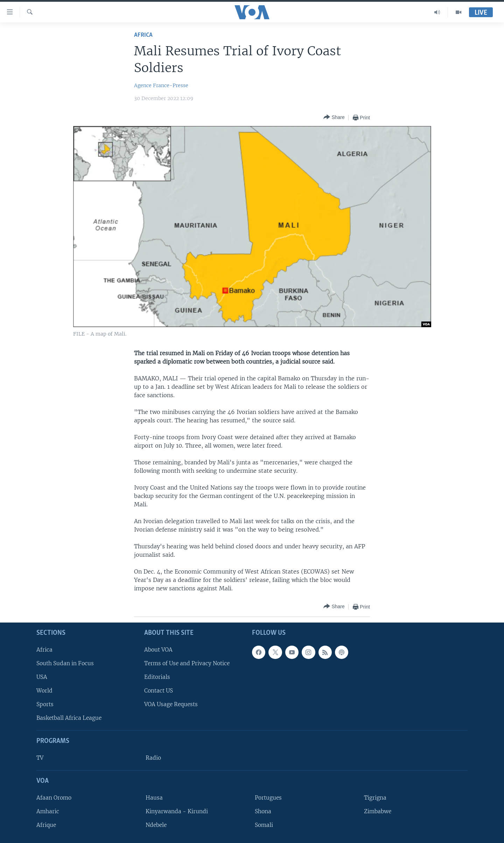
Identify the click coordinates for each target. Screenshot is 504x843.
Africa (143, 35)
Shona (263, 811)
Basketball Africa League (69, 718)
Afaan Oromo (54, 798)
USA (42, 677)
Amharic (48, 811)
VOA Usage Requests (171, 704)
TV (40, 758)
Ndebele (156, 825)
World (44, 691)
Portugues (268, 798)
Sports (45, 704)
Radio (153, 758)
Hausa (154, 798)
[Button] (334, 117)
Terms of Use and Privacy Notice (187, 663)
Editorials (157, 677)
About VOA (158, 650)
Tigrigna (375, 798)
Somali (264, 825)
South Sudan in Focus (65, 663)
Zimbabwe (378, 811)
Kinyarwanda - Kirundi (177, 811)
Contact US (159, 691)
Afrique (46, 825)
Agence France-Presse (161, 85)
